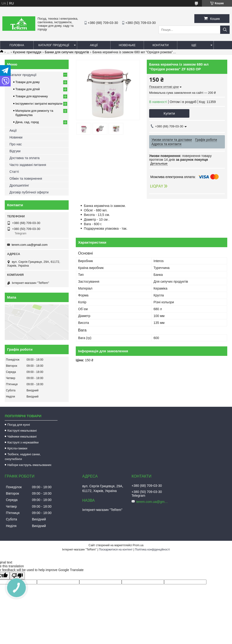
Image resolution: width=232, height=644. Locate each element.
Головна (17, 45)
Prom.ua (138, 545)
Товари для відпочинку (32, 96)
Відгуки (15, 151)
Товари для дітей (28, 89)
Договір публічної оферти (29, 192)
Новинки (16, 137)
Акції (94, 45)
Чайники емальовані (22, 436)
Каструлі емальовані (22, 431)
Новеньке (127, 45)
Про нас (16, 144)
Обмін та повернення (26, 179)
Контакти (161, 45)
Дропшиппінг (19, 185)
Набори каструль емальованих (29, 465)
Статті (14, 172)
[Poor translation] (17, 576)
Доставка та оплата (25, 158)
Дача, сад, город (27, 122)
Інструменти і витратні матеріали (39, 104)
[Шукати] (225, 30)
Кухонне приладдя (27, 52)
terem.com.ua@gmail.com (30, 245)
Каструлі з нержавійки (23, 442)
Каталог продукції (54, 45)
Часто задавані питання (28, 165)
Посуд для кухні (19, 425)
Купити (169, 113)
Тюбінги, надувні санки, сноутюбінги (23, 457)
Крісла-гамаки (17, 448)
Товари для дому (27, 82)
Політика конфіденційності (152, 550)
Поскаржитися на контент (116, 550)
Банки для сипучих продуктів (67, 52)
